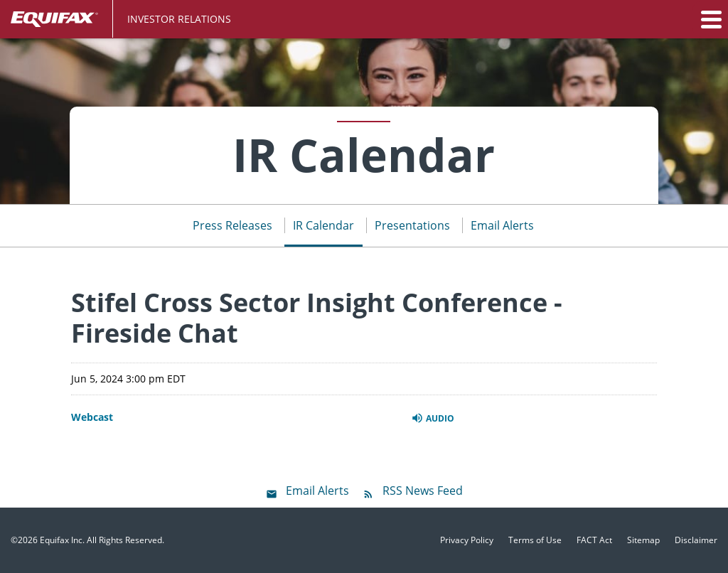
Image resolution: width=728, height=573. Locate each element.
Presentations (412, 225)
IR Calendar (323, 225)
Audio (433, 418)
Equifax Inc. (62, 540)
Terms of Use (535, 540)
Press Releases (232, 225)
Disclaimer (696, 540)
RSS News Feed (423, 491)
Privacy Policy (467, 540)
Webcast (92, 417)
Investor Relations (179, 19)
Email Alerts (502, 225)
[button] (710, 19)
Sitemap (643, 540)
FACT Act (594, 540)
